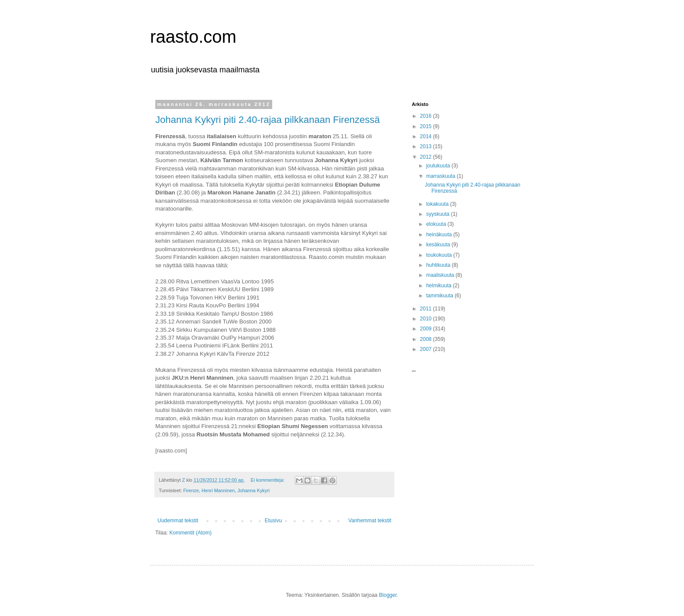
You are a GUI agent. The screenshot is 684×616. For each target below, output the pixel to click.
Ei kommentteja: (268, 480)
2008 (427, 339)
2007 (427, 349)
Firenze (191, 490)
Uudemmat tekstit (178, 521)
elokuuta (437, 224)
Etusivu (273, 521)
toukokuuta (440, 255)
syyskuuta (439, 214)
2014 (427, 136)
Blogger (388, 595)
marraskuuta (441, 176)
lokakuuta (438, 204)
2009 (427, 329)
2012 (427, 157)
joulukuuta (439, 166)
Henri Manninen (218, 490)
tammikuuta (440, 296)
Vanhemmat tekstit (370, 521)
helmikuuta (439, 286)
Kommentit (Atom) (190, 533)
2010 (427, 319)
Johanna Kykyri (253, 490)
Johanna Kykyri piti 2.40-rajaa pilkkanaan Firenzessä (268, 120)
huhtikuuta (439, 265)
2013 (427, 146)
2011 (427, 309)
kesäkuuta (439, 245)
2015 (427, 126)
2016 (427, 116)
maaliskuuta (441, 275)
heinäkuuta (440, 235)
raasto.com (193, 37)
